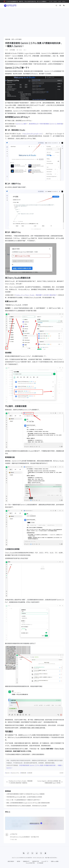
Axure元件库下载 (30, 863)
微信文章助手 (11, 861)
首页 (13, 39)
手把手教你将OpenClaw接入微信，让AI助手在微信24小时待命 (24, 797)
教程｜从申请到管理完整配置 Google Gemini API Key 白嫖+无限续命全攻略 (28, 803)
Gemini (8, 773)
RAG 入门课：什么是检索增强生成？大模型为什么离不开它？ (24, 800)
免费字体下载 (35, 861)
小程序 (59, 1)
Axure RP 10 (45, 861)
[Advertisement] (34, 21)
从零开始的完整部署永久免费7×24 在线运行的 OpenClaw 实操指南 (25, 794)
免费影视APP (26, 861)
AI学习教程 (18, 39)
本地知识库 (24, 773)
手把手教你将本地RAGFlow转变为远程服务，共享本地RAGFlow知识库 (27, 806)
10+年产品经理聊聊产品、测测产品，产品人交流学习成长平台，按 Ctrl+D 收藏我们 (26, 1)
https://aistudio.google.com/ (33, 134)
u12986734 (14, 834)
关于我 (51, 1)
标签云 (64, 1)
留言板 (55, 1)
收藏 (62, 773)
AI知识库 (30, 773)
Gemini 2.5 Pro (15, 773)
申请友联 (40, 863)
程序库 (19, 861)
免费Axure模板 (55, 861)
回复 (16, 839)
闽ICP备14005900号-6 (51, 858)
